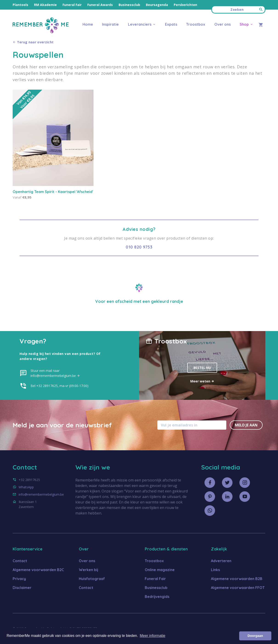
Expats (171, 24)
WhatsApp (26, 487)
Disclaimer (22, 588)
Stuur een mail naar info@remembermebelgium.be (55, 373)
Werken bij (88, 570)
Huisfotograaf (92, 579)
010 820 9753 (139, 247)
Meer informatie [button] (152, 636)
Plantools (20, 5)
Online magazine (160, 570)
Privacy (19, 579)
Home (88, 24)
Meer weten (202, 381)
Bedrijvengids (157, 597)
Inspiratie (110, 24)
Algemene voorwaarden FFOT (238, 588)
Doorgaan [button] (255, 636)
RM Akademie (45, 5)
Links (215, 570)
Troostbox (196, 24)
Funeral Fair (72, 5)
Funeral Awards (100, 5)
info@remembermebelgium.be (41, 494)
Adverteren (221, 561)
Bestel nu (202, 368)
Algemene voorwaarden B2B (237, 579)
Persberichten (185, 5)
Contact (20, 561)
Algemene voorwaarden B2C (38, 570)
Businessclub (129, 5)
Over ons (223, 24)
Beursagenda (157, 5)
